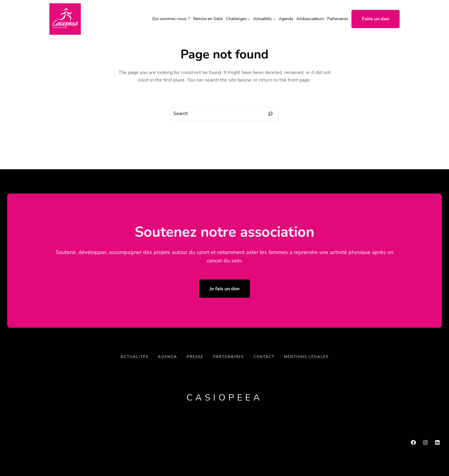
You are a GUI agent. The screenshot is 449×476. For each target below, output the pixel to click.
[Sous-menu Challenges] (249, 19)
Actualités (263, 19)
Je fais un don (224, 289)
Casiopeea (225, 398)
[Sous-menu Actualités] (274, 19)
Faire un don (376, 19)
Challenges (236, 19)
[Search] (270, 114)
